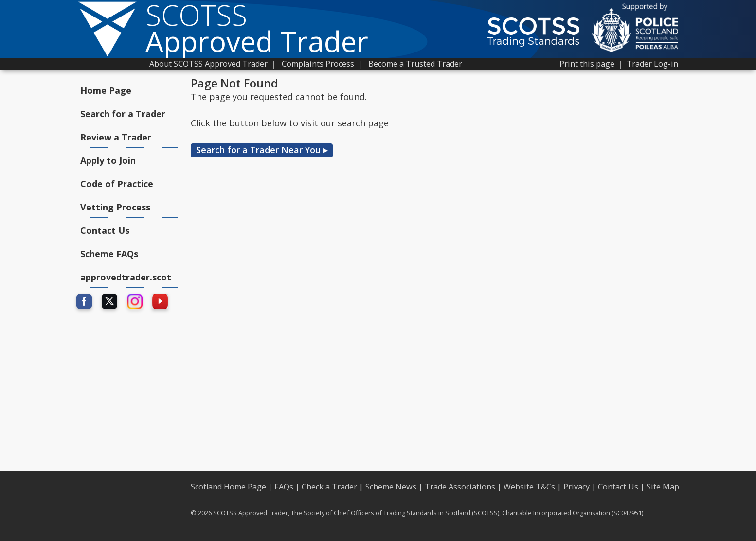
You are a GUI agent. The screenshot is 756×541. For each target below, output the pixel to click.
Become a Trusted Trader (415, 64)
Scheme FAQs (109, 254)
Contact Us (105, 230)
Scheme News (391, 487)
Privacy (576, 487)
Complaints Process (318, 64)
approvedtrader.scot (126, 277)
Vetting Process (115, 207)
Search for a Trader (123, 114)
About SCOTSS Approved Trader (208, 64)
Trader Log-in (652, 64)
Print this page (587, 64)
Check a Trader (329, 487)
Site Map (663, 487)
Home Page (106, 90)
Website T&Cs (529, 487)
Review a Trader (116, 137)
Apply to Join (108, 160)
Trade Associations (460, 487)
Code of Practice (117, 184)
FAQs (284, 487)
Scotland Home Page (228, 487)
